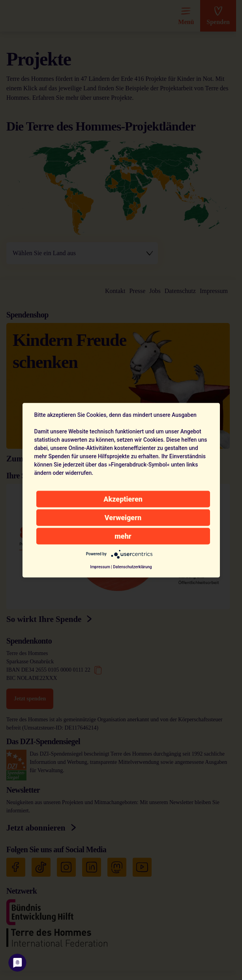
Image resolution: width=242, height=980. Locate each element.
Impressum (100, 567)
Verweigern (123, 517)
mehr (123, 536)
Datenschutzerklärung (132, 567)
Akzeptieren (123, 499)
